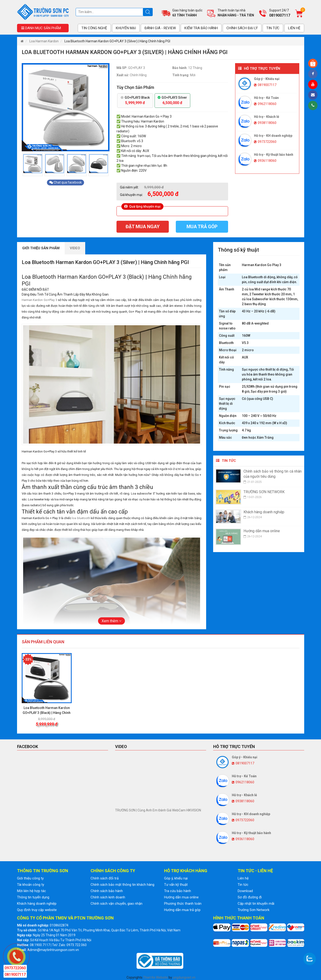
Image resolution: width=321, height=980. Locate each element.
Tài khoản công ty (31, 885)
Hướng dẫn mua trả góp (182, 910)
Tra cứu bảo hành (178, 891)
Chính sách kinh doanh (108, 897)
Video (75, 248)
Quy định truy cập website (37, 910)
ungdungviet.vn (184, 977)
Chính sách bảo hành (107, 891)
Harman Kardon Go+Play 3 (39, 300)
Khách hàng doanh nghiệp (37, 904)
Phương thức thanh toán (183, 904)
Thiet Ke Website (155, 977)
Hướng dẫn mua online (181, 897)
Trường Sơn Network (254, 910)
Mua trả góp (202, 227)
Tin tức (243, 885)
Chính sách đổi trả (105, 878)
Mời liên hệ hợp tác (32, 891)
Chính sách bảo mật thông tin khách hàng (122, 885)
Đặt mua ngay (143, 227)
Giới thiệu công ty (30, 878)
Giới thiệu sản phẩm (41, 248)
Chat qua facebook (65, 182)
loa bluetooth (81, 518)
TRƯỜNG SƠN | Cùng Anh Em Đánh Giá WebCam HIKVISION (158, 810)
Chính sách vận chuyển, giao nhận (116, 904)
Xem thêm (111, 621)
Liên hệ (243, 878)
